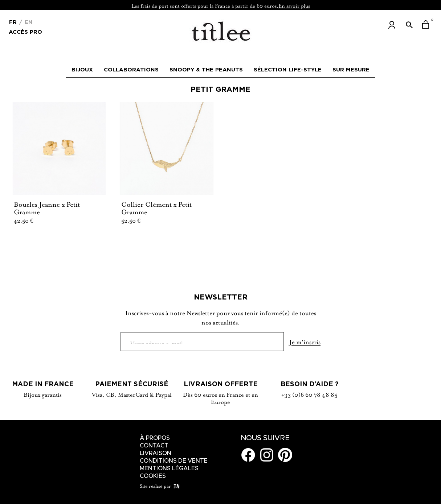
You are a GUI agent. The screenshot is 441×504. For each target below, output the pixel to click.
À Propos (155, 438)
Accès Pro (25, 31)
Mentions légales (169, 468)
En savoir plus (294, 5)
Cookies (153, 476)
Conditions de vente (174, 461)
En (28, 22)
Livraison (156, 453)
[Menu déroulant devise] (13, 21)
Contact (154, 446)
